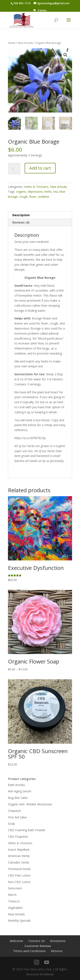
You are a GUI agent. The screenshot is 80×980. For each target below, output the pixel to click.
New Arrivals (25, 43)
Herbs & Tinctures (36, 187)
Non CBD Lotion (19, 882)
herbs (48, 192)
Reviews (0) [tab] (21, 222)
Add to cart (40, 168)
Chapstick (14, 811)
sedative (43, 197)
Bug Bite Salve (18, 798)
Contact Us (37, 941)
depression (35, 192)
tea (56, 192)
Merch (12, 895)
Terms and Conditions (29, 951)
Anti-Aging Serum (20, 791)
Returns (57, 951)
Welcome (16, 941)
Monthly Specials (19, 920)
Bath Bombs (17, 785)
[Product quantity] (14, 169)
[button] (65, 55)
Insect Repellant (19, 850)
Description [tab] (21, 215)
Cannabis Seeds (19, 862)
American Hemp (19, 856)
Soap (11, 824)
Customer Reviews (38, 946)
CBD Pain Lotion (19, 875)
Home (12, 43)
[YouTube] (47, 962)
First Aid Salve (17, 817)
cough (23, 197)
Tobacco (14, 901)
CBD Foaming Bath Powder (27, 830)
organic (21, 192)
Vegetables (15, 908)
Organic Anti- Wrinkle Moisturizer (30, 804)
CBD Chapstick (18, 837)
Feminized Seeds (19, 869)
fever (33, 197)
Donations (58, 941)
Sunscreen (15, 888)
